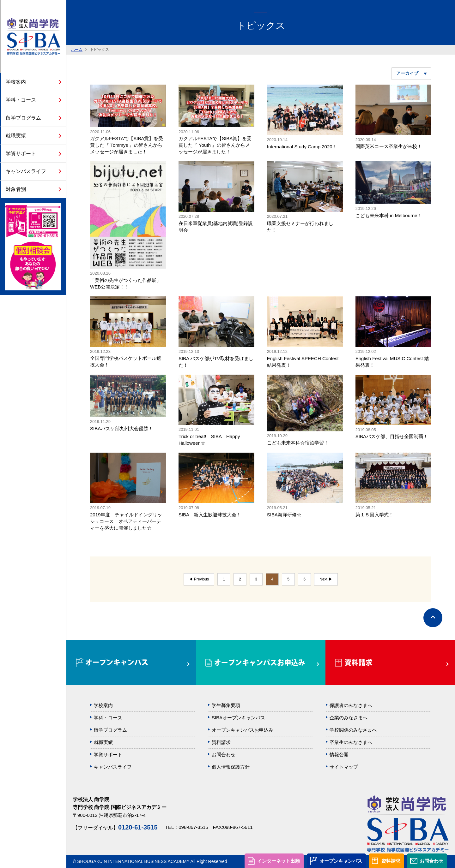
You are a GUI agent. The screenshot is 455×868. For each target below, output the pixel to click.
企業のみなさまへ (349, 718)
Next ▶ (326, 579)
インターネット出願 (279, 861)
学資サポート (21, 154)
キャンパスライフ (26, 171)
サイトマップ (344, 767)
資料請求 (391, 861)
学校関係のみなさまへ (353, 730)
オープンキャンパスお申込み (243, 730)
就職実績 (16, 136)
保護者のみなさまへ (351, 705)
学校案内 (16, 82)
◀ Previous (199, 579)
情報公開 (339, 755)
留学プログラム (23, 118)
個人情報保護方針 (231, 767)
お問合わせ (431, 861)
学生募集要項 (226, 705)
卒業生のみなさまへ (351, 742)
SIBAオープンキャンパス (238, 718)
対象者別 (16, 189)
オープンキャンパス (341, 861)
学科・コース (21, 100)
